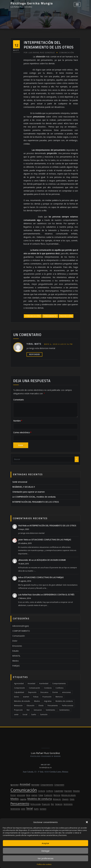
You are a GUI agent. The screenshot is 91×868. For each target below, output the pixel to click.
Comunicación (64, 117)
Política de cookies (44, 864)
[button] (87, 822)
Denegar (45, 851)
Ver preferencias (46, 858)
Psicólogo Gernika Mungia (31, 3)
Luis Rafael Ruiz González (39, 117)
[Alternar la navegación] (77, 4)
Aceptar (45, 843)
